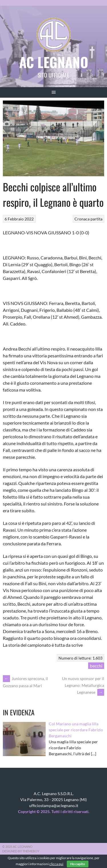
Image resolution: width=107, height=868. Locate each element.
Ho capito (78, 864)
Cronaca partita (88, 219)
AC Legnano (54, 62)
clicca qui (56, 864)
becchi (96, 666)
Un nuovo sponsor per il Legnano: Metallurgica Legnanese (83, 685)
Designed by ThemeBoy (21, 851)
